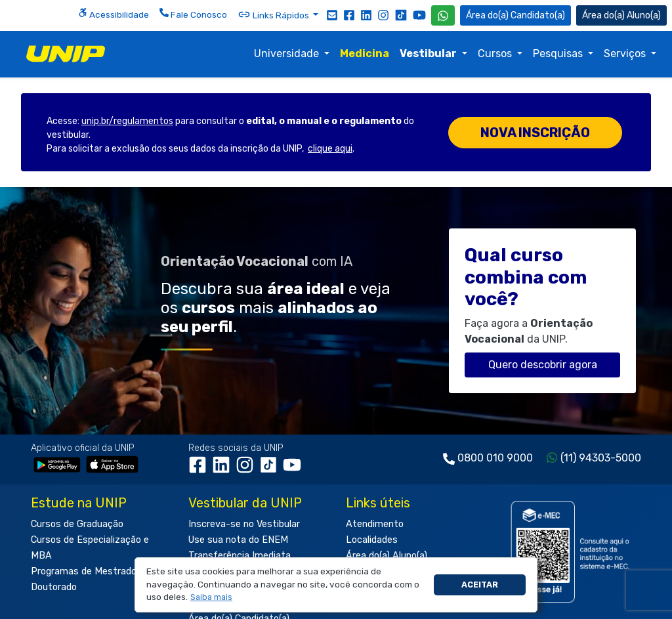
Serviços (626, 53)
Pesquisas (559, 53)
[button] (212, 598)
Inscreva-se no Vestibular (244, 524)
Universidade (288, 53)
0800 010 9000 (495, 458)
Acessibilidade (114, 14)
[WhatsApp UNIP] (443, 15)
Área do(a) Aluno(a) (387, 556)
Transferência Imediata (240, 556)
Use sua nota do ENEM (238, 540)
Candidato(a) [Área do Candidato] (515, 15)
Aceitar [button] (480, 585)
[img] (66, 54)
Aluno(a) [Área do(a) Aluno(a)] (621, 15)
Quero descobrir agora (543, 365)
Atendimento (375, 524)
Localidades (372, 540)
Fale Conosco (193, 14)
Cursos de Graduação (77, 524)
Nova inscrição (535, 133)
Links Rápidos (274, 14)
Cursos (496, 53)
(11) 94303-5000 (601, 458)
